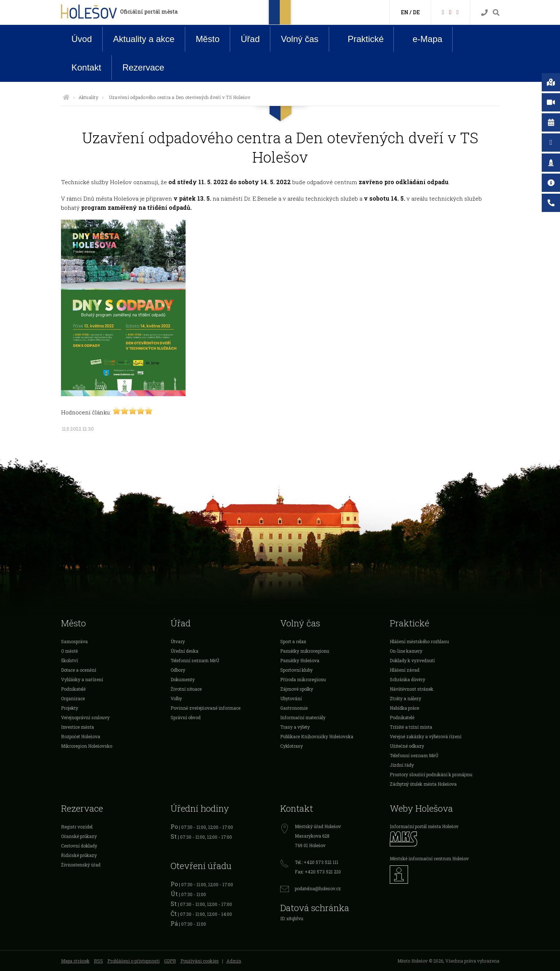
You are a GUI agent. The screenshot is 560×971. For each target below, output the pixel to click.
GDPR (170, 961)
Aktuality (88, 97)
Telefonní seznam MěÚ (195, 660)
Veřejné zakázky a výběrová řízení (426, 736)
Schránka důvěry (407, 679)
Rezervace (143, 67)
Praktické (360, 39)
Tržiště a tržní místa (411, 727)
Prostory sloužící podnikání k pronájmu (431, 774)
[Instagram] (458, 12)
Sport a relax (293, 641)
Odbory (178, 670)
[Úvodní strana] (66, 97)
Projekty (70, 708)
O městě (69, 651)
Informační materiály (303, 717)
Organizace (73, 698)
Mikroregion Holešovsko (87, 746)
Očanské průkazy (79, 836)
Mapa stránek (75, 961)
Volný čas (300, 39)
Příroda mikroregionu (303, 679)
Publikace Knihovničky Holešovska (317, 736)
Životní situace (186, 689)
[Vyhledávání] (496, 13)
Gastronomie (294, 708)
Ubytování (291, 698)
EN (405, 12)
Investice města (77, 727)
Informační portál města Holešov (424, 826)
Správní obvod (186, 717)
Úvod (82, 39)
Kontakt (86, 67)
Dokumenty (183, 679)
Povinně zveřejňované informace (205, 708)
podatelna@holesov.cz (318, 888)
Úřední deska (184, 651)
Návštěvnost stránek (412, 689)
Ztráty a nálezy (405, 698)
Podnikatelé (73, 689)
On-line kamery (406, 651)
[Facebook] (443, 12)
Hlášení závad (405, 670)
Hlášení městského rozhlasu (419, 641)
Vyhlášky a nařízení (82, 679)
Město (208, 39)
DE (416, 12)
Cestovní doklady (79, 846)
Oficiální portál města (149, 12)
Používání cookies (200, 961)
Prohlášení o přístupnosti (134, 961)
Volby (176, 698)
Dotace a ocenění (79, 670)
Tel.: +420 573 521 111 (317, 862)
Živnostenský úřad (81, 865)
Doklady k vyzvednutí (412, 660)
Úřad (250, 39)
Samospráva (74, 641)
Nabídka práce (404, 708)
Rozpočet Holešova (81, 736)
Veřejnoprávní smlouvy (85, 717)
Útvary (178, 641)
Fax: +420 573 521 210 (318, 872)
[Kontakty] (484, 13)
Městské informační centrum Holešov (429, 858)
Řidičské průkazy (79, 855)
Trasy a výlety (295, 727)
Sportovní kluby (296, 670)
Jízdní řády (402, 765)
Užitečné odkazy (407, 746)
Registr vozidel (77, 827)
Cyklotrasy (292, 746)
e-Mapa (422, 39)
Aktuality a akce (144, 39)
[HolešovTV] (450, 12)
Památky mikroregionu (305, 651)
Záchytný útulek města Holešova (423, 784)
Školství (69, 660)
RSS (98, 961)
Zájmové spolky (297, 689)
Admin (234, 961)
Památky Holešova (300, 660)
